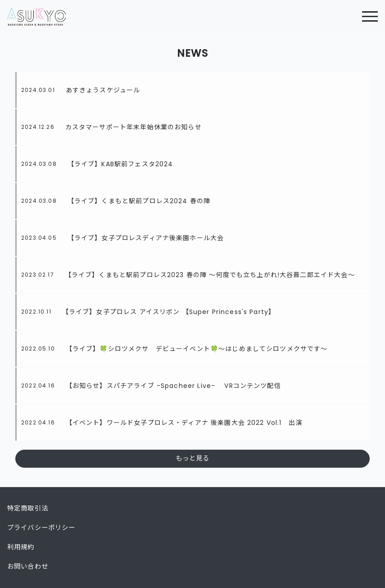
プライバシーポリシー (41, 528)
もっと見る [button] (193, 458)
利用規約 (21, 547)
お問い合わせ (28, 566)
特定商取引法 (28, 508)
